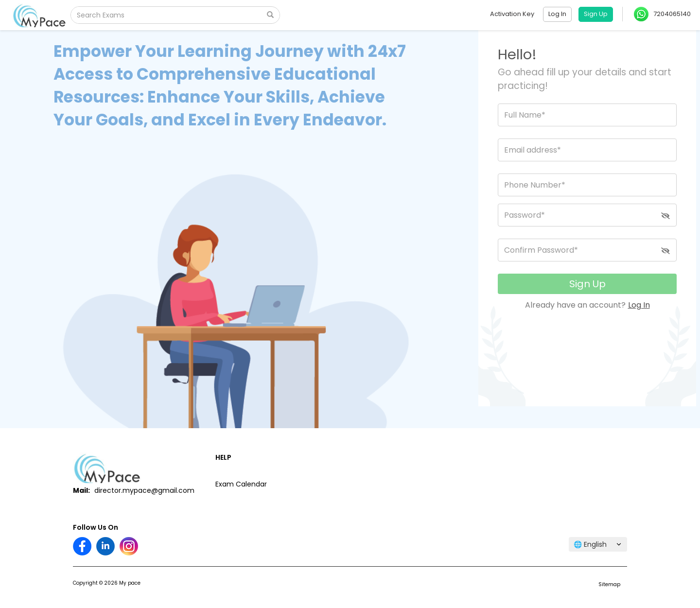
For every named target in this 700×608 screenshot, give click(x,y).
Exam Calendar (241, 484)
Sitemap (609, 584)
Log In (639, 305)
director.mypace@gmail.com (144, 490)
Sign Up (587, 284)
